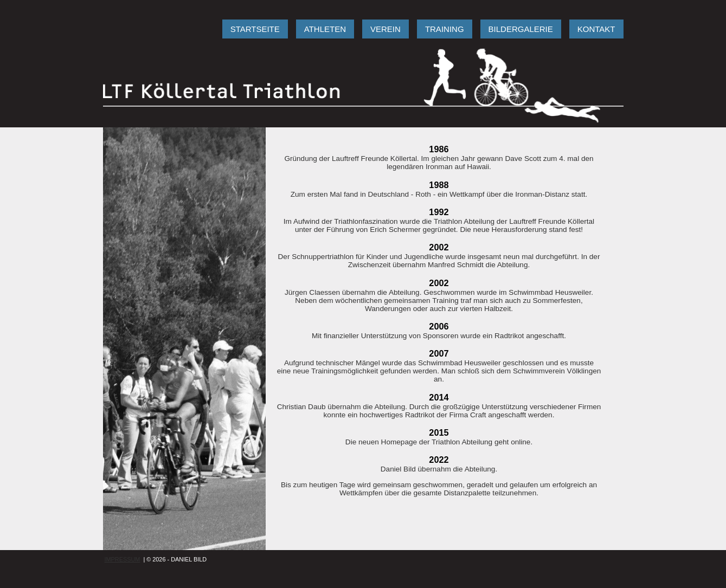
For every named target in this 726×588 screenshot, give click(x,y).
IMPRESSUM (123, 559)
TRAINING (445, 29)
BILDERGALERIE (521, 29)
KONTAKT (596, 29)
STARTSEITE (255, 29)
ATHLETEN (325, 29)
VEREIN (386, 29)
